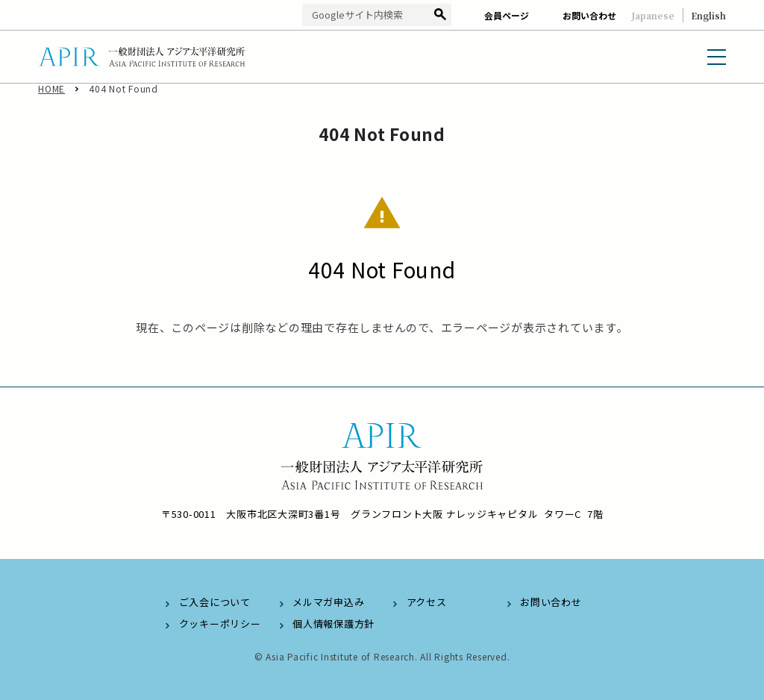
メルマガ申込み (328, 602)
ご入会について (215, 602)
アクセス (427, 602)
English (708, 15)
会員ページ (507, 15)
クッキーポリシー (220, 624)
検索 (440, 15)
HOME (51, 97)
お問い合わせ (589, 15)
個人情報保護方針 (334, 624)
